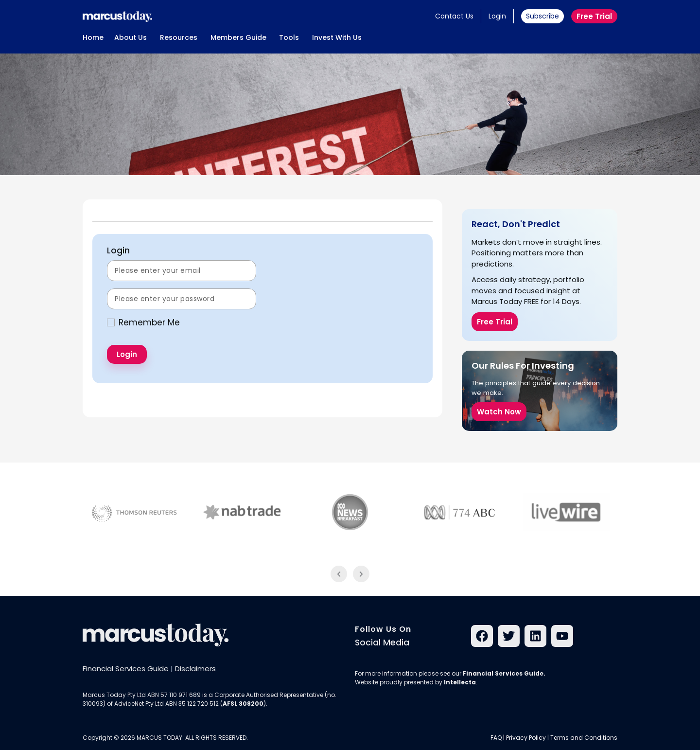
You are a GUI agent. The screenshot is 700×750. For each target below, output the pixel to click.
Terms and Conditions (584, 738)
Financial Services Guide (126, 669)
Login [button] (497, 16)
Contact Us (454, 16)
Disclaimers (195, 669)
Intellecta (460, 682)
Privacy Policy (526, 738)
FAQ (496, 738)
